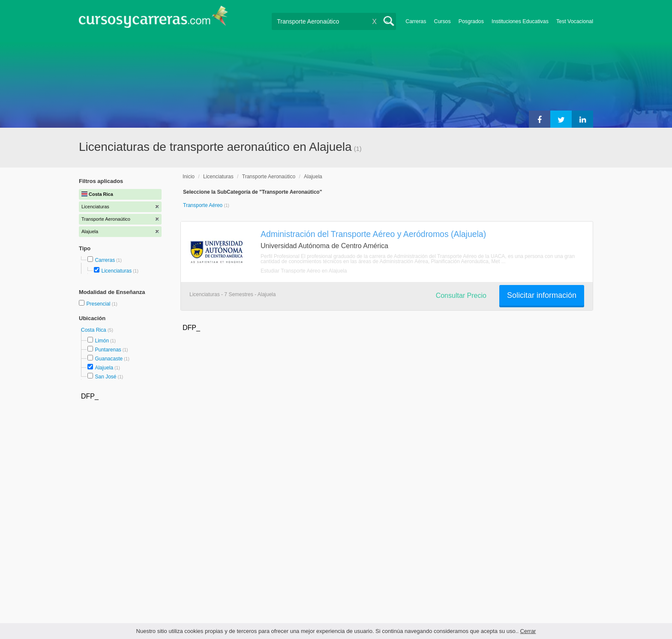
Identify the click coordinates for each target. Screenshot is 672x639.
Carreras (416, 21)
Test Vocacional (575, 21)
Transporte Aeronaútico (269, 177)
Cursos (442, 21)
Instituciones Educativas (520, 21)
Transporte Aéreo (204, 205)
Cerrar (528, 631)
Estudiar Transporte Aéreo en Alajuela (304, 271)
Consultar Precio (461, 295)
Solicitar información (542, 295)
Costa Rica (94, 330)
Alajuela (104, 368)
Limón (102, 341)
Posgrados (471, 21)
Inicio (189, 177)
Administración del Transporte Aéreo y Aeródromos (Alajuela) (373, 234)
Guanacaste (109, 359)
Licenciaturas (116, 271)
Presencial (99, 304)
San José (105, 377)
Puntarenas (108, 350)
